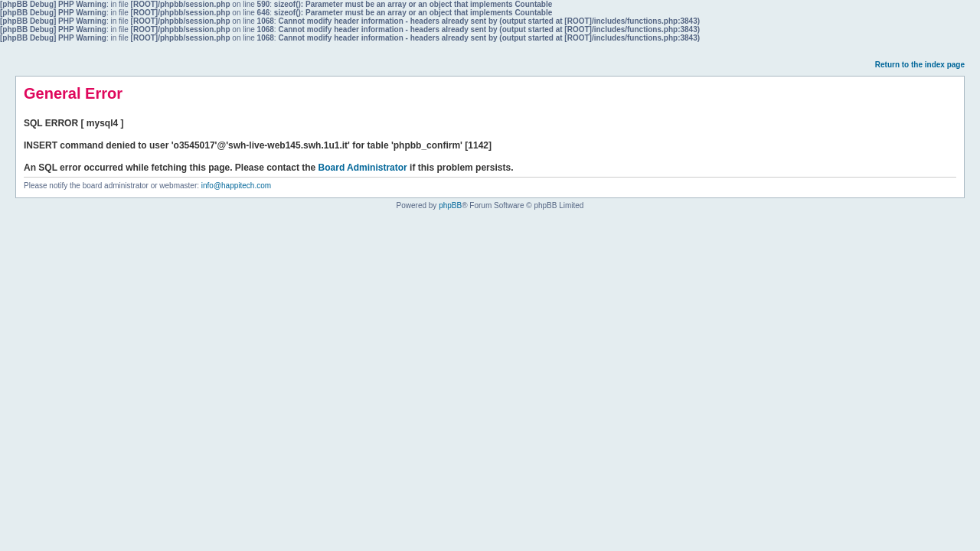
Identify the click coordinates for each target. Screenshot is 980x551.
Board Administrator (363, 168)
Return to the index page (920, 65)
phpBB (450, 205)
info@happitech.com (236, 186)
